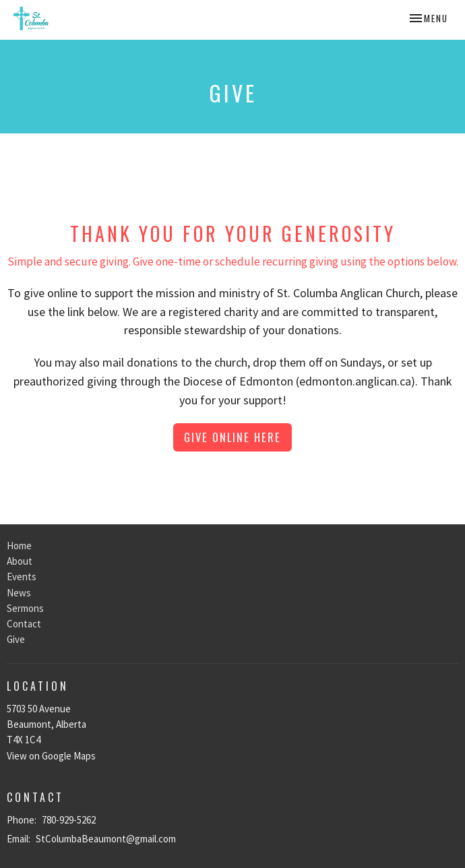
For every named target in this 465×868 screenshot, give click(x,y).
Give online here (232, 437)
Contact (24, 624)
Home (19, 546)
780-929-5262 (69, 820)
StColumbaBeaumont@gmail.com (106, 839)
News (19, 593)
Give (16, 639)
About (20, 561)
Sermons (25, 608)
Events (22, 577)
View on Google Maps (51, 756)
